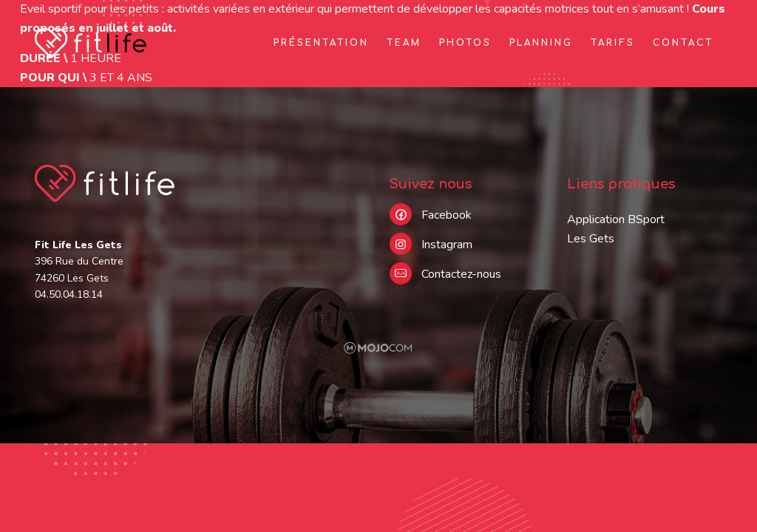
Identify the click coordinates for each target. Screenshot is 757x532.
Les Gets (591, 239)
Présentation (321, 43)
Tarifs (613, 43)
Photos (465, 43)
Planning (541, 43)
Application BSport (616, 219)
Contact (683, 43)
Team (404, 43)
